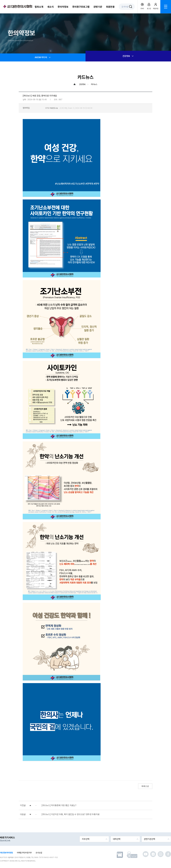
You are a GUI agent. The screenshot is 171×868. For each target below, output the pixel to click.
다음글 (23, 814)
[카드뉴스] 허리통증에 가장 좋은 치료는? (59, 805)
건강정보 (128, 56)
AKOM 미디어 (43, 57)
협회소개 (39, 7)
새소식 (50, 7)
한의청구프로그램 (81, 7)
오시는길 (39, 853)
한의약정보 (63, 7)
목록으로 (145, 786)
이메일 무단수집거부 (24, 853)
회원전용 (110, 7)
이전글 (23, 805)
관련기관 (98, 7)
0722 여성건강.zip (52, 108)
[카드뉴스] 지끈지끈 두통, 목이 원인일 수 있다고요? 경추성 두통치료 (71, 814)
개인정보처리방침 (6, 853)
